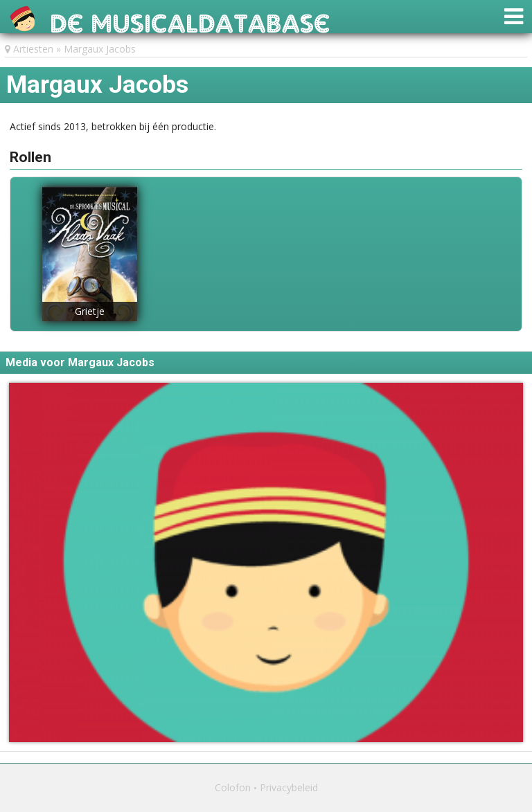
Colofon (233, 787)
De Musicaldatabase (190, 20)
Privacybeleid (289, 787)
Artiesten (33, 49)
